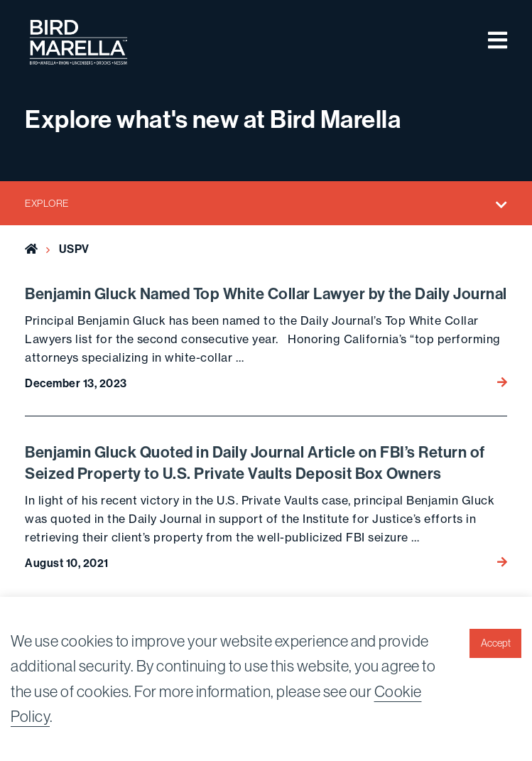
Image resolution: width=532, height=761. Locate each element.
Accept (496, 643)
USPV (74, 249)
